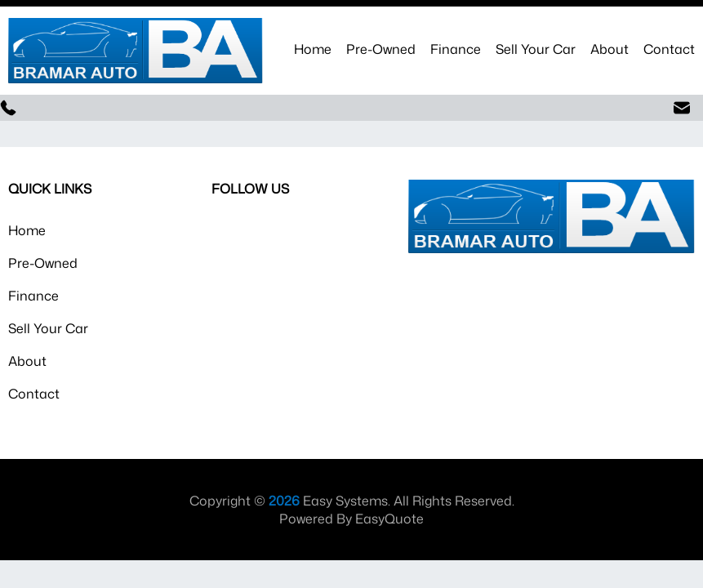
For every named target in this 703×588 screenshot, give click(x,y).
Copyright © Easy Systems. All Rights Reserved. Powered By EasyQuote (352, 510)
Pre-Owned (381, 49)
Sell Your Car (536, 49)
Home (313, 49)
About (610, 49)
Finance (456, 49)
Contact (669, 49)
